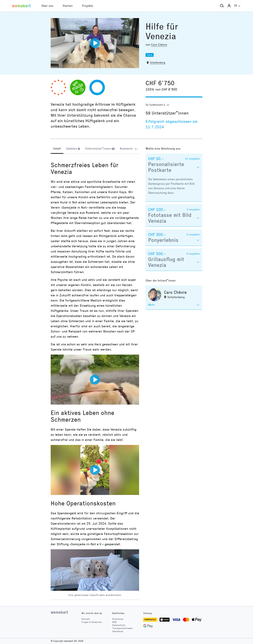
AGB (114, 622)
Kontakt (86, 619)
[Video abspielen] (95, 43)
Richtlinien (118, 619)
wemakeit (59, 612)
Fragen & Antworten (92, 622)
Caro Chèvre (159, 45)
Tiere (150, 55)
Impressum (118, 631)
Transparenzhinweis (122, 628)
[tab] (57, 149)
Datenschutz (119, 625)
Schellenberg (158, 63)
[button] (222, 6)
